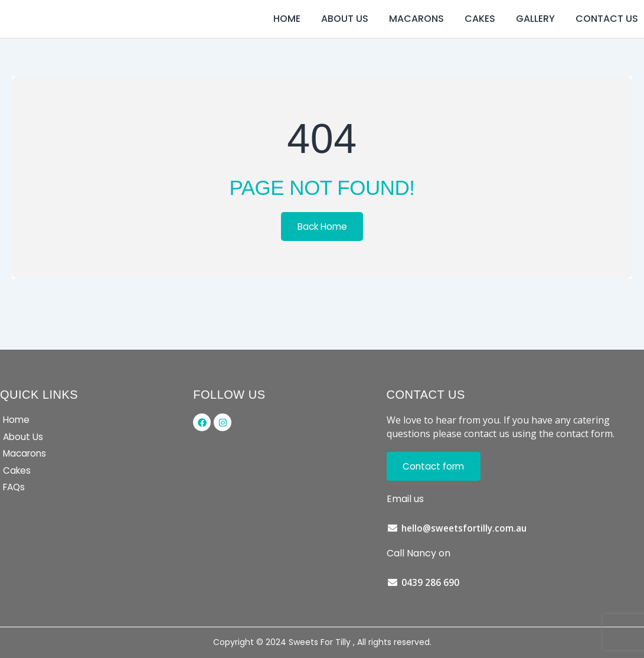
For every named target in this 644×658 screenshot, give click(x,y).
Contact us (607, 32)
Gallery (535, 32)
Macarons (416, 32)
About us (345, 32)
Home (287, 32)
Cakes (480, 32)
